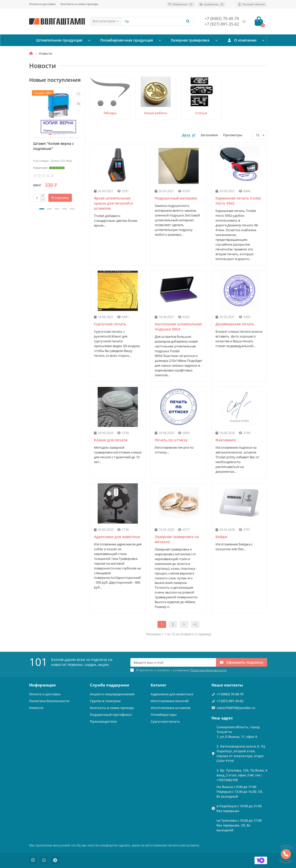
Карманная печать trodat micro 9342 (238, 201)
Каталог (159, 685)
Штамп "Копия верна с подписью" (54, 146)
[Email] (173, 662)
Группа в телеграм (105, 701)
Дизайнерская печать (235, 324)
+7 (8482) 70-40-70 (230, 694)
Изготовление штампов (171, 708)
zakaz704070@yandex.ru (236, 708)
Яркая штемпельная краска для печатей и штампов (113, 203)
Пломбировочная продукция (125, 40)
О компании (241, 40)
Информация (42, 685)
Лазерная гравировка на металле (177, 539)
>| (195, 624)
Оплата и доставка (42, 4)
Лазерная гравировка (188, 40)
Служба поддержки (110, 685)
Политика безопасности (49, 701)
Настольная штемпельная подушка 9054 (178, 327)
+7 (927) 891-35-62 (230, 701)
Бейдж (221, 537)
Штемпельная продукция (59, 40)
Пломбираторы (164, 715)
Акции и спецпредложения (112, 694)
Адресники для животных (117, 537)
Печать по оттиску (171, 440)
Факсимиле (226, 440)
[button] (42, 209)
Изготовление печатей (170, 701)
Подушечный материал (176, 198)
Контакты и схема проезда (79, 4)
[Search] (157, 21)
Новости (36, 708)
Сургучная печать (110, 324)
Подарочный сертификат (111, 715)
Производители (103, 721)
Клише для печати (111, 440)
